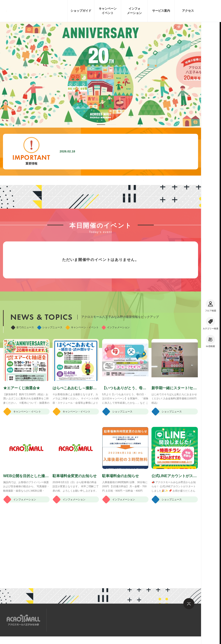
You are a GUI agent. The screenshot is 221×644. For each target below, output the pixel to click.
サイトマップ (64, 620)
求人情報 (89, 620)
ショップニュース (50, 377)
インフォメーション (116, 377)
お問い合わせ (114, 620)
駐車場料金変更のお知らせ (105, 152)
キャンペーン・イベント (82, 377)
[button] (101, 125)
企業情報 (45, 643)
